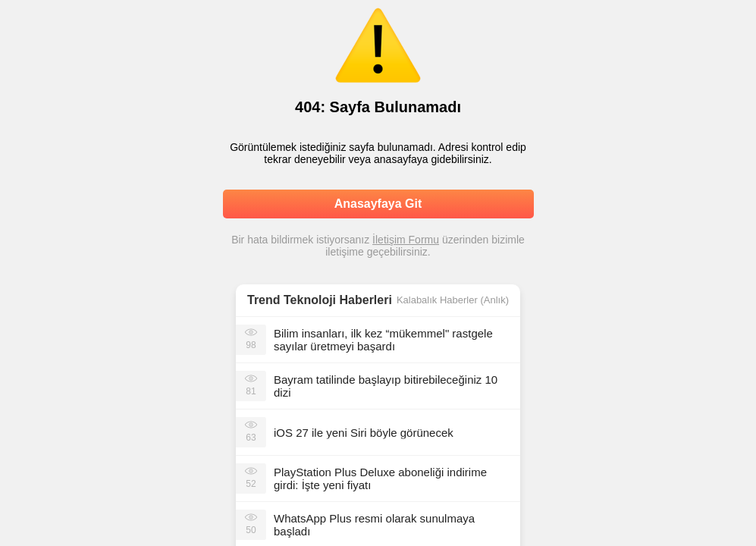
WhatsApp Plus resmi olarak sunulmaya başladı (374, 525)
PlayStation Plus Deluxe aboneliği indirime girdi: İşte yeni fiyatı (380, 479)
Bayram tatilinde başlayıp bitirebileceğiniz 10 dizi (386, 386)
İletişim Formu (406, 240)
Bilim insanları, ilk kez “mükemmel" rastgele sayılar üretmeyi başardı (383, 340)
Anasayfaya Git (378, 204)
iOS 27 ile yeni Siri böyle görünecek (364, 433)
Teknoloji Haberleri (338, 300)
